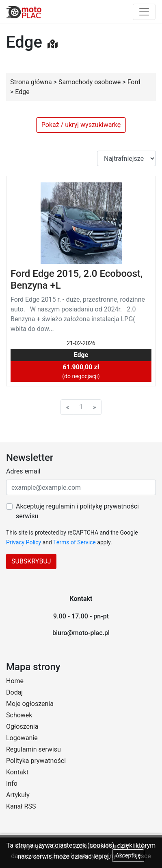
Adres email (23, 471)
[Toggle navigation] (144, 12)
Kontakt (17, 772)
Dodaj (14, 692)
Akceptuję (128, 855)
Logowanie (22, 738)
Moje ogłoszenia (30, 704)
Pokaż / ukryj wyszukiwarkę (81, 125)
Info (12, 784)
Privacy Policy (24, 542)
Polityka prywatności (36, 761)
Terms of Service (75, 542)
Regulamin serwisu (33, 749)
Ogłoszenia (22, 727)
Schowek (19, 715)
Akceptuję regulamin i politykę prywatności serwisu (77, 511)
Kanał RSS (21, 806)
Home (15, 681)
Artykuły (18, 795)
